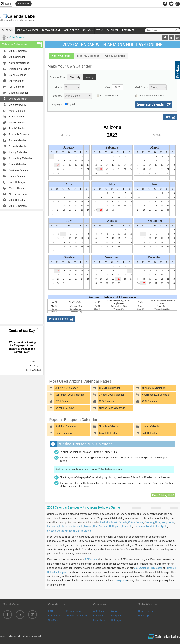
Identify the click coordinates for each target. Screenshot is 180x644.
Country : (58, 96)
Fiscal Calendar (18, 164)
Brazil (114, 522)
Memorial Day (76, 306)
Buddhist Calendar (66, 426)
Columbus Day (76, 309)
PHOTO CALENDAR (51, 30)
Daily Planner (16, 81)
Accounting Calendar (21, 158)
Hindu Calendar (64, 433)
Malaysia (78, 527)
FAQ (51, 611)
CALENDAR (7, 30)
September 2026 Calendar (70, 395)
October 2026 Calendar (111, 395)
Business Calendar (19, 170)
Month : (59, 87)
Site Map (53, 620)
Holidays (116, 620)
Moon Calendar (17, 111)
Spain (164, 527)
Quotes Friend (146, 611)
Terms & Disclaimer (77, 616)
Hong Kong (161, 522)
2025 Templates (18, 206)
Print (167, 117)
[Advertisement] (22, 267)
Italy (61, 527)
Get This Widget (33, 370)
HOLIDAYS (88, 30)
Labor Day (162, 306)
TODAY (100, 30)
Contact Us (54, 616)
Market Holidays (18, 188)
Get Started (24, 4)
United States (83, 531)
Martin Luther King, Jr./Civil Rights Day (119, 302)
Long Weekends (18, 105)
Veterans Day (119, 309)
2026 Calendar (17, 57)
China (132, 522)
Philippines (115, 527)
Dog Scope (144, 616)
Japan (68, 527)
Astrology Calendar (20, 63)
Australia (105, 522)
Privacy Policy (74, 611)
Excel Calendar (17, 129)
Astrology (99, 611)
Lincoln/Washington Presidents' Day (162, 302)
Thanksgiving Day (162, 309)
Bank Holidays (17, 182)
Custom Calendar (19, 93)
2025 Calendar (17, 200)
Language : (57, 104)
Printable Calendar (19, 134)
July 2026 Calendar (109, 388)
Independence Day (119, 306)
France (140, 522)
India (171, 522)
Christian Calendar (109, 426)
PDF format (91, 559)
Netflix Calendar (18, 194)
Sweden (52, 531)
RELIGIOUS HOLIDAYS (27, 30)
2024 (156, 135)
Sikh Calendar (149, 433)
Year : (108, 87)
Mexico (88, 527)
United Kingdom (66, 531)
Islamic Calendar (151, 426)
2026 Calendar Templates (148, 568)
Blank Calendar (17, 75)
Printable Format (59, 319)
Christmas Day (76, 312)
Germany (149, 522)
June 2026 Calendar (66, 388)
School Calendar (18, 146)
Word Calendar (17, 123)
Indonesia (53, 527)
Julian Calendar (18, 176)
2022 (69, 135)
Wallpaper (117, 616)
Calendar (98, 616)
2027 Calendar (107, 401)
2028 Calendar (150, 401)
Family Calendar (18, 152)
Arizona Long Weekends (112, 408)
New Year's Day (76, 302)
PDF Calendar (17, 117)
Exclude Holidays (107, 96)
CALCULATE (113, 30)
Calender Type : (58, 77)
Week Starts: (142, 87)
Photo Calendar (18, 140)
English (71, 104)
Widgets (116, 611)
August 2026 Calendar (154, 388)
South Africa (153, 527)
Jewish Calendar (108, 433)
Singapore (139, 527)
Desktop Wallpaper (19, 69)
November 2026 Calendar (156, 395)
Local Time (99, 620)
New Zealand (100, 527)
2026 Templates (18, 51)
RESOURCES (128, 30)
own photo (121, 581)
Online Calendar (17, 37)
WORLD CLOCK (71, 30)
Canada (123, 522)
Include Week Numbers (149, 96)
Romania (127, 527)
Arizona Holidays (65, 408)
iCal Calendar (16, 87)
